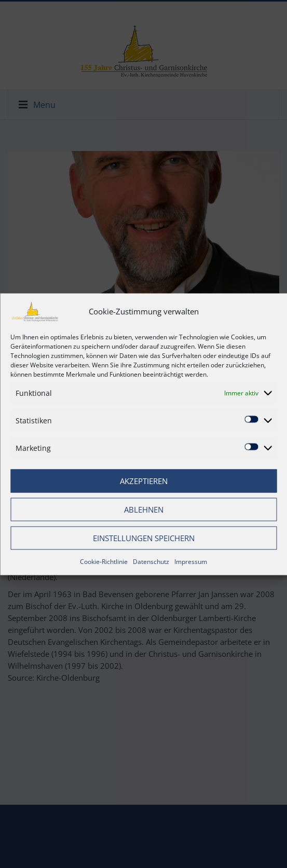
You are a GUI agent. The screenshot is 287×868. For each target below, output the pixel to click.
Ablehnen (144, 509)
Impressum (191, 561)
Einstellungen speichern (144, 538)
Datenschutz (151, 561)
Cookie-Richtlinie (104, 561)
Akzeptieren (144, 481)
